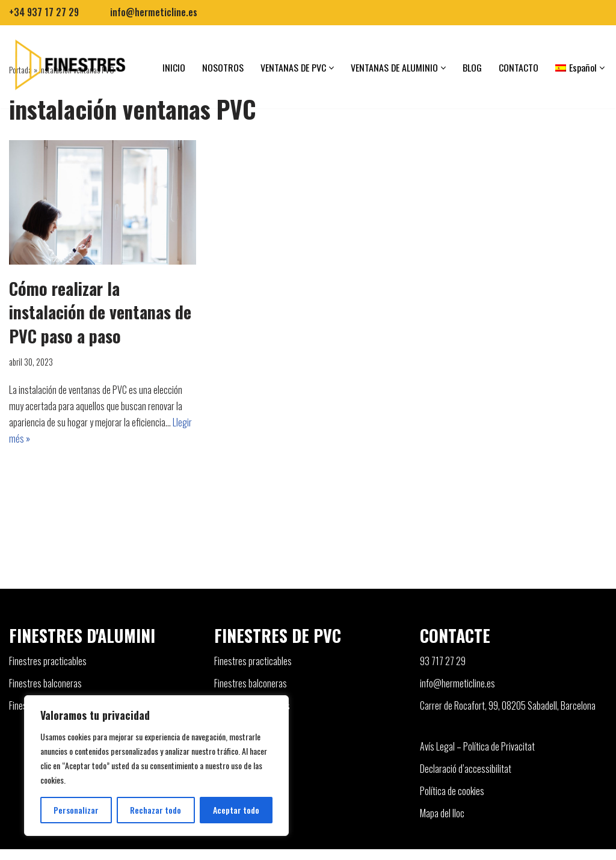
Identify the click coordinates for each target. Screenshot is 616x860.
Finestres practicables (48, 672)
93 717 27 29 (443, 672)
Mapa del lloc (442, 824)
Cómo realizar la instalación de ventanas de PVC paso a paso (100, 312)
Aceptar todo (236, 810)
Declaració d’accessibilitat (466, 779)
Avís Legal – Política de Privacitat (477, 757)
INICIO (173, 67)
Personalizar (76, 810)
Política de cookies (452, 802)
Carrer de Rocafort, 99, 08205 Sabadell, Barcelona (508, 717)
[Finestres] (69, 65)
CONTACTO (519, 67)
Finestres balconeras (45, 695)
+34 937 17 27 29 (45, 12)
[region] (156, 766)
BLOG (473, 67)
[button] (331, 68)
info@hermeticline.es (155, 12)
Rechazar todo (156, 810)
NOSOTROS (222, 67)
